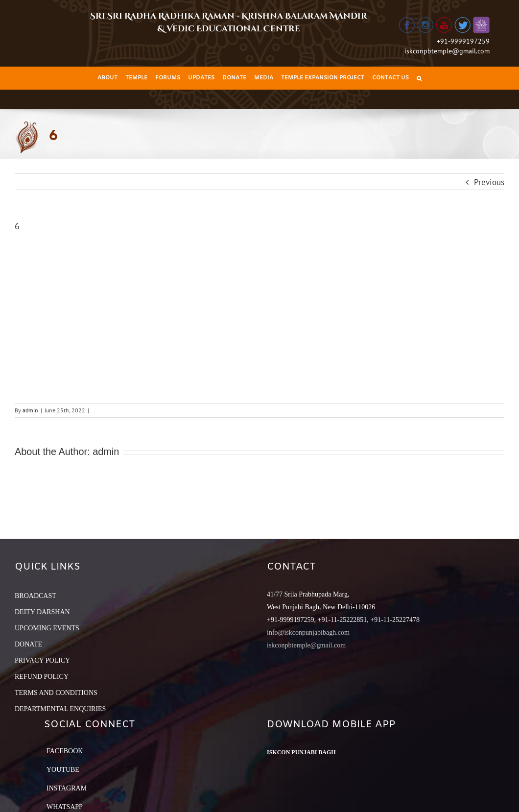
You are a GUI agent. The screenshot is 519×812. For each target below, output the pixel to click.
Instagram (67, 788)
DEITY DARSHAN (42, 612)
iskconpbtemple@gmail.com (447, 51)
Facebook (65, 751)
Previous (489, 182)
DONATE (28, 644)
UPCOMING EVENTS (47, 628)
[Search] (419, 78)
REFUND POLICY (42, 677)
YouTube (63, 770)
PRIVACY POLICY (42, 660)
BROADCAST (35, 596)
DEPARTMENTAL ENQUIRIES (60, 709)
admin (30, 410)
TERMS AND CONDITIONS (56, 693)
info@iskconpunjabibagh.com (308, 633)
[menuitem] (107, 78)
